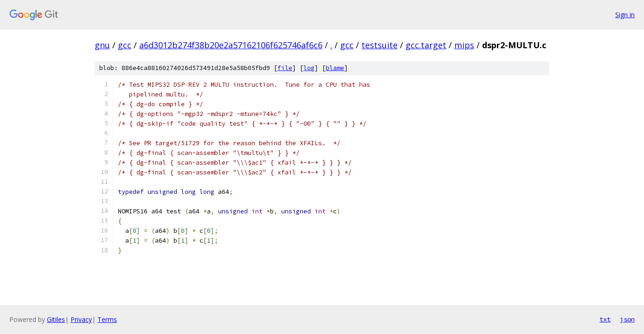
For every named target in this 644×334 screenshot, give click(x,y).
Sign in (625, 15)
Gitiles (56, 319)
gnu (102, 45)
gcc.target (426, 45)
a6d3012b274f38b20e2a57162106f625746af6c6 (231, 45)
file (285, 68)
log (309, 68)
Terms (107, 319)
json (627, 319)
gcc (125, 45)
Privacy (81, 319)
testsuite (380, 45)
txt (605, 319)
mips (464, 45)
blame (335, 68)
